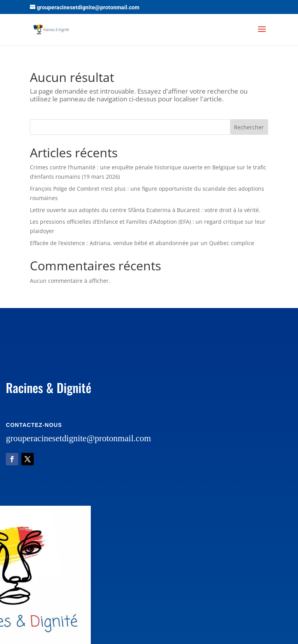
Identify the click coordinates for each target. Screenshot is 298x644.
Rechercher (249, 127)
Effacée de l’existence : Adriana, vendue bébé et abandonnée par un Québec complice (142, 243)
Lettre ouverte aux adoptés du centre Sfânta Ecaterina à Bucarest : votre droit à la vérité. (145, 210)
